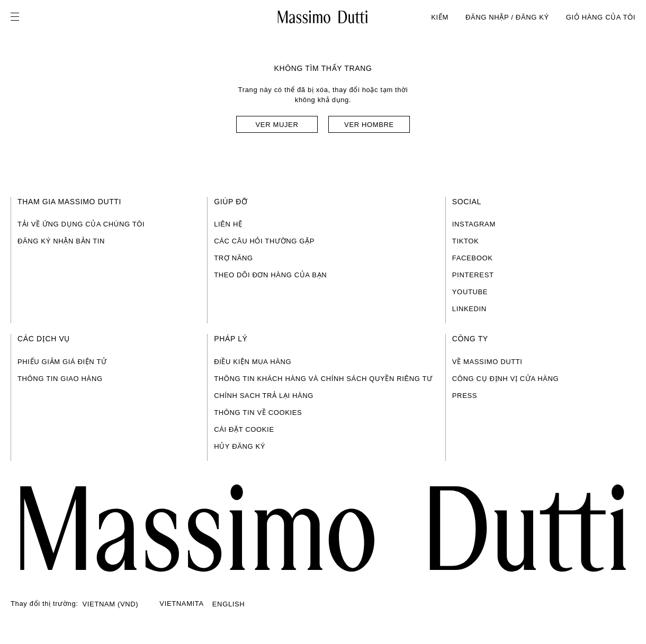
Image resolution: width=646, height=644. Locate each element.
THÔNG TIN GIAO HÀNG (60, 379)
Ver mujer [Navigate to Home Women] (277, 125)
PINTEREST (473, 275)
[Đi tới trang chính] (323, 528)
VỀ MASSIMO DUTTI (487, 362)
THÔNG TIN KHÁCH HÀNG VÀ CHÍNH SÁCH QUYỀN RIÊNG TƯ (323, 379)
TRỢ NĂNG (234, 258)
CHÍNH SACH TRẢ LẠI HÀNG (264, 396)
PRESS (465, 396)
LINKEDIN (469, 309)
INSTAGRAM (474, 224)
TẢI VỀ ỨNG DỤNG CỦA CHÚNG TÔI (81, 224)
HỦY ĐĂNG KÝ (240, 446)
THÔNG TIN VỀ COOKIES (258, 412)
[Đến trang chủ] (323, 17)
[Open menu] (18, 17)
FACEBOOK (473, 258)
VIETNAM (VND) (111, 604)
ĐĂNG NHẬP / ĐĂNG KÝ (507, 17)
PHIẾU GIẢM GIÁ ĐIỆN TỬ (62, 362)
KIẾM (440, 17)
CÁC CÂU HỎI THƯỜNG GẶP (264, 241)
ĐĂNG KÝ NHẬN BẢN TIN (61, 241)
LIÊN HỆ (228, 224)
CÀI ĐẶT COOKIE (244, 429)
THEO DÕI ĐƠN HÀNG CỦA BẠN (270, 275)
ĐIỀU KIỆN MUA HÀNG (253, 362)
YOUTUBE (470, 292)
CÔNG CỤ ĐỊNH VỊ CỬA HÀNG (506, 379)
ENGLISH (229, 604)
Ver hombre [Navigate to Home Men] (369, 125)
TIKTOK (466, 241)
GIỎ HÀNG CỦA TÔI (601, 17)
